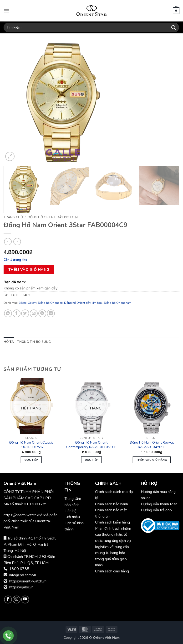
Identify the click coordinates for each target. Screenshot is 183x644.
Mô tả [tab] (9, 342)
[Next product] (8, 242)
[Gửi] (174, 27)
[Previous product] (17, 242)
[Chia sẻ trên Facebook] (17, 313)
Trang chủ (13, 217)
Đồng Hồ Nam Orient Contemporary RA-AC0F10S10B (91, 445)
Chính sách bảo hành (112, 504)
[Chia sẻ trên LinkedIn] (51, 313)
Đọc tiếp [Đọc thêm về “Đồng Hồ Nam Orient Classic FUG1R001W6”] (31, 460)
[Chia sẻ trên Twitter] (25, 313)
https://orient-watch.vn (28, 581)
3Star (23, 303)
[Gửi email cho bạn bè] (34, 313)
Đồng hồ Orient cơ (50, 303)
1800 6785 (19, 569)
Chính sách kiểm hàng (112, 522)
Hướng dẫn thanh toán (159, 504)
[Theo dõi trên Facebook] (8, 599)
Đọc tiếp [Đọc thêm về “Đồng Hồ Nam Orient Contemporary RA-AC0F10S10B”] (92, 460)
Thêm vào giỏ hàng (29, 270)
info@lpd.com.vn (23, 575)
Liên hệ (71, 511)
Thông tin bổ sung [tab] (34, 342)
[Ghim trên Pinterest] (42, 313)
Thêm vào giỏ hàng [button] (152, 460)
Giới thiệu (72, 517)
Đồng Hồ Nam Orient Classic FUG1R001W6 (31, 445)
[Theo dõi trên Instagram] (17, 599)
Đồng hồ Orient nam (118, 303)
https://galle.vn (21, 587)
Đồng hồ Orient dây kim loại (53, 217)
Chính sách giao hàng (112, 571)
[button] (6, 11)
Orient (32, 303)
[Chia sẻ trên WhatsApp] (8, 313)
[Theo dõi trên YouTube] (25, 599)
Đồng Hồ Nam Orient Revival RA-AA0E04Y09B (152, 445)
